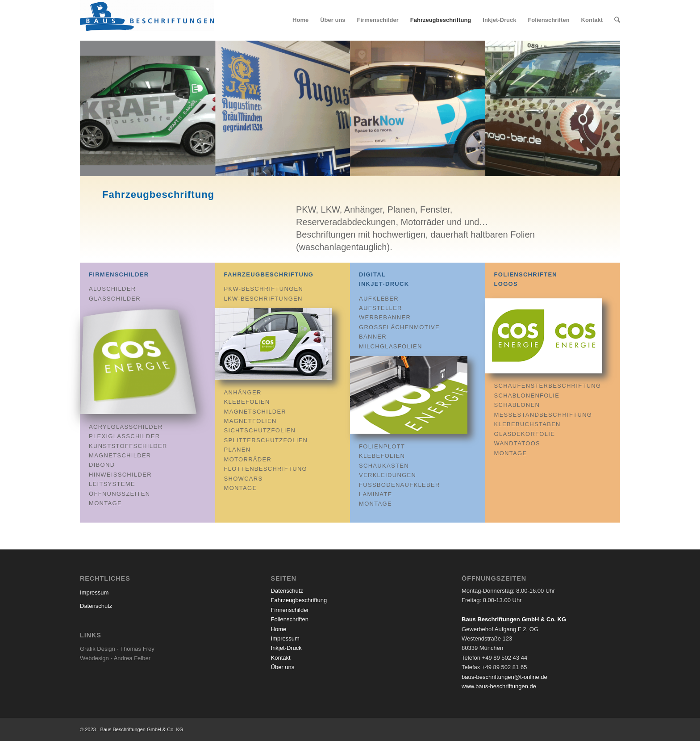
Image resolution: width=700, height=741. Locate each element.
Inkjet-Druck (286, 648)
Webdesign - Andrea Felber (115, 658)
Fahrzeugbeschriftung (269, 274)
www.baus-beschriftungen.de (499, 686)
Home (279, 629)
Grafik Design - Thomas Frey (117, 649)
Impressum (94, 592)
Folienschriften (290, 619)
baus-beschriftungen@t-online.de (504, 677)
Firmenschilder (119, 274)
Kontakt (281, 658)
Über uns (283, 667)
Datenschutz (96, 606)
